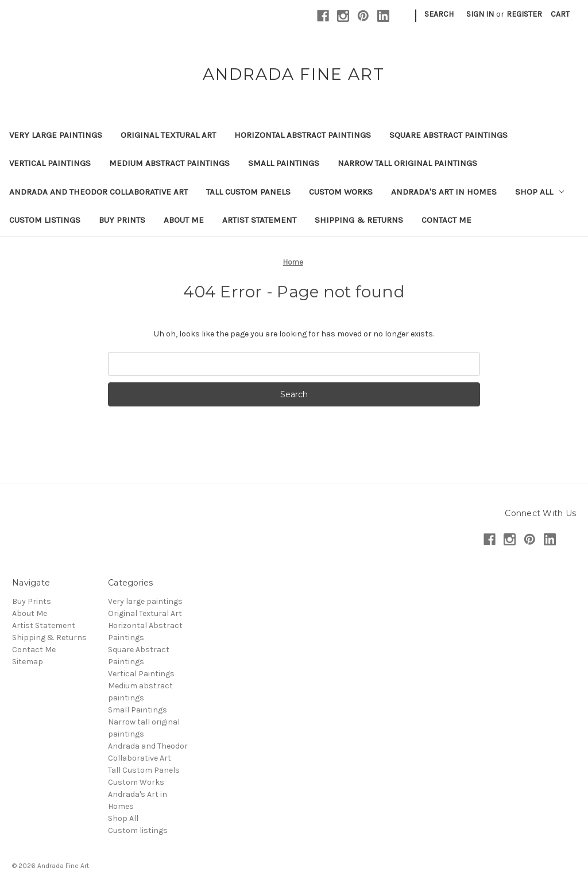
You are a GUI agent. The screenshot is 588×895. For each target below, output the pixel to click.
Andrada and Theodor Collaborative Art (98, 192)
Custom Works (341, 192)
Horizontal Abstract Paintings (303, 135)
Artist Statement (259, 220)
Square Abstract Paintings (448, 135)
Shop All (539, 192)
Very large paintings (56, 135)
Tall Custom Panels (248, 192)
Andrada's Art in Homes (444, 192)
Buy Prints (122, 220)
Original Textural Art (168, 135)
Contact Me (446, 220)
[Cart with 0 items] (560, 14)
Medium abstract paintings (169, 163)
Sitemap (28, 662)
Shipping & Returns (359, 220)
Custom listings (45, 220)
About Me (184, 220)
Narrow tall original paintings (407, 163)
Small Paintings (284, 163)
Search (439, 14)
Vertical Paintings (50, 163)
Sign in (480, 14)
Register (524, 14)
